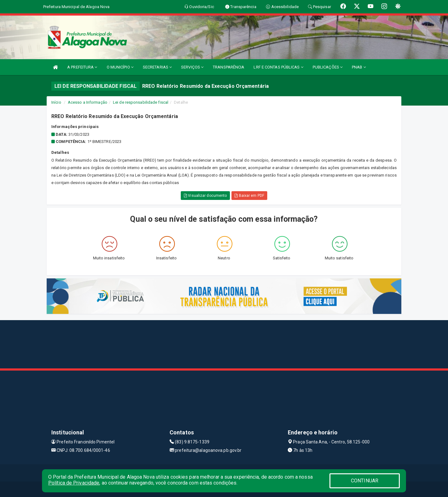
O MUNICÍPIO (120, 67)
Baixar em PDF (249, 196)
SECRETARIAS (157, 67)
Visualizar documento (205, 196)
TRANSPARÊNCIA (229, 67)
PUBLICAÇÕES (328, 67)
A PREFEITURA (82, 67)
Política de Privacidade (74, 483)
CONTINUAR (365, 481)
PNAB (359, 67)
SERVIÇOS (192, 67)
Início (56, 102)
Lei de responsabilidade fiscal (141, 102)
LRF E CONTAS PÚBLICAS (278, 67)
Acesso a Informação (88, 102)
